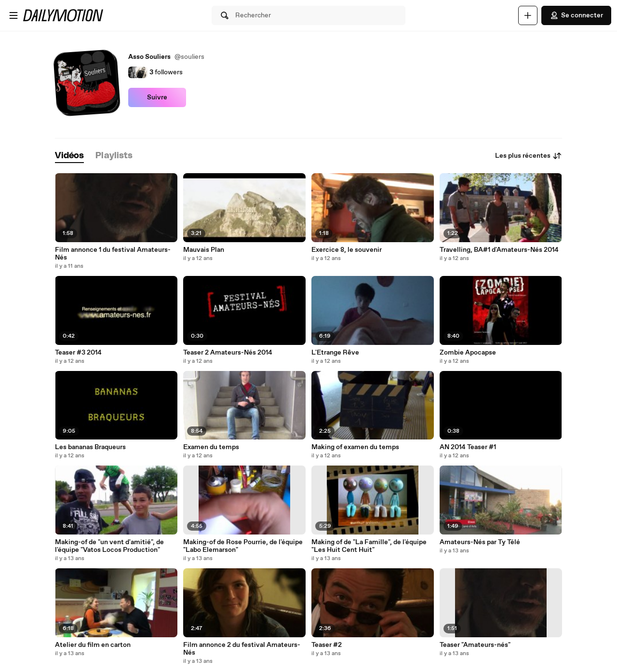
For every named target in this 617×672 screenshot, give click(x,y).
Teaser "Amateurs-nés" (475, 645)
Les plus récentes (529, 156)
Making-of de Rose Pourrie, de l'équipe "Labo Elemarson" (243, 546)
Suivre (157, 97)
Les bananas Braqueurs (90, 447)
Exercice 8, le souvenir (347, 250)
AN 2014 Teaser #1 (468, 447)
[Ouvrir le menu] (13, 15)
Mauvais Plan (204, 250)
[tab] (69, 156)
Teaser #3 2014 (78, 353)
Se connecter (576, 15)
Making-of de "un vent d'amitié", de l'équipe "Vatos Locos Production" (109, 546)
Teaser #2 (327, 645)
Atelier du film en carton (93, 645)
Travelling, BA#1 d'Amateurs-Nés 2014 (499, 250)
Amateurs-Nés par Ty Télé (480, 542)
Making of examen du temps (355, 447)
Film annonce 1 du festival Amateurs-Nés (113, 254)
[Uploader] (528, 15)
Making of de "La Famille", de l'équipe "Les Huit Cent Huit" (369, 546)
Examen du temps (211, 447)
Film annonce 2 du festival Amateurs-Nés (242, 649)
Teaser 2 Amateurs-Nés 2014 (228, 353)
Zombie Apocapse (468, 353)
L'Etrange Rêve (335, 353)
